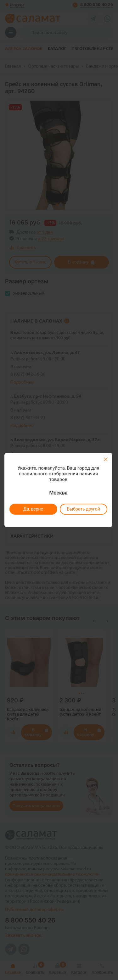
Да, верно (33, 509)
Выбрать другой (84, 509)
